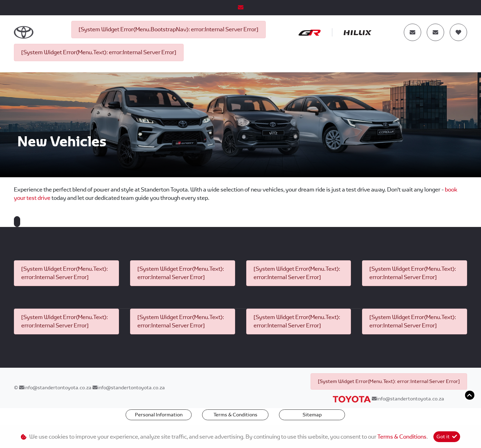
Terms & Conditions (235, 415)
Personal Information (159, 415)
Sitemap (312, 415)
